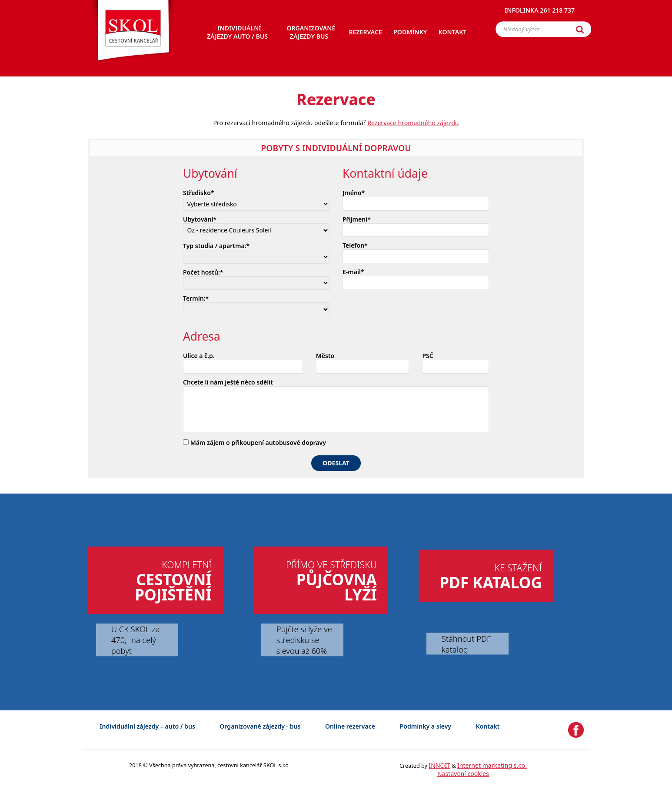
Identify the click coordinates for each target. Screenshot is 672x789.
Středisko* (199, 193)
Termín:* (196, 298)
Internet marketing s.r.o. (492, 765)
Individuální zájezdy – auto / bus (147, 726)
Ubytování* (200, 219)
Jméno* (354, 193)
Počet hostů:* (203, 272)
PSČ (427, 356)
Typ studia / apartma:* (216, 246)
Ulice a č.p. (199, 356)
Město (325, 356)
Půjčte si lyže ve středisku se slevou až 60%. (304, 640)
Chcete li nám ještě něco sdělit (228, 382)
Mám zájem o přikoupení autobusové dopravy (254, 443)
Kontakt (488, 726)
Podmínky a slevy (426, 726)
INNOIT (439, 765)
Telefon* (355, 245)
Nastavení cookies (463, 774)
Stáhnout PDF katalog (466, 643)
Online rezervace (350, 726)
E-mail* (353, 272)
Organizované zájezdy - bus (260, 726)
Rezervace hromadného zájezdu (413, 123)
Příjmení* (357, 219)
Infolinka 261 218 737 (540, 11)
